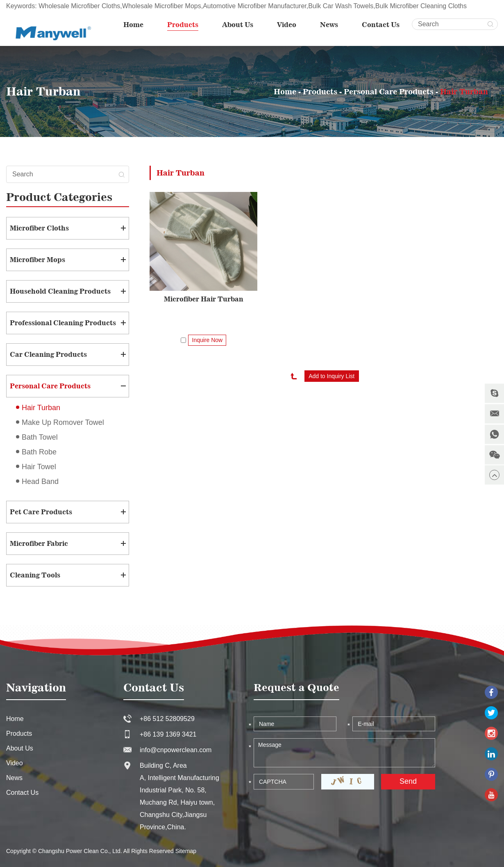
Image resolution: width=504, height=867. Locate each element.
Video (287, 25)
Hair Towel (39, 467)
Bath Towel (40, 437)
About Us (238, 25)
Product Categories (59, 197)
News (329, 25)
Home (133, 25)
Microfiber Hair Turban (204, 299)
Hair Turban (464, 91)
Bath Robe (39, 452)
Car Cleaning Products (48, 354)
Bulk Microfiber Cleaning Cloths (421, 6)
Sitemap (186, 851)
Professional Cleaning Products (63, 323)
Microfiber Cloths (39, 228)
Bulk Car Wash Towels (341, 6)
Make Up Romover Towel (63, 422)
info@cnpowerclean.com (176, 750)
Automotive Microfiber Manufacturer (255, 6)
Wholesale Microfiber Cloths (79, 6)
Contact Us (381, 25)
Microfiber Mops (37, 260)
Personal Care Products (389, 91)
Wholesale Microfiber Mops (162, 6)
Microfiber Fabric (39, 543)
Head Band (40, 481)
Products (183, 25)
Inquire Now (208, 340)
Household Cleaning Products (60, 291)
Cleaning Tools (35, 575)
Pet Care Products (41, 512)
